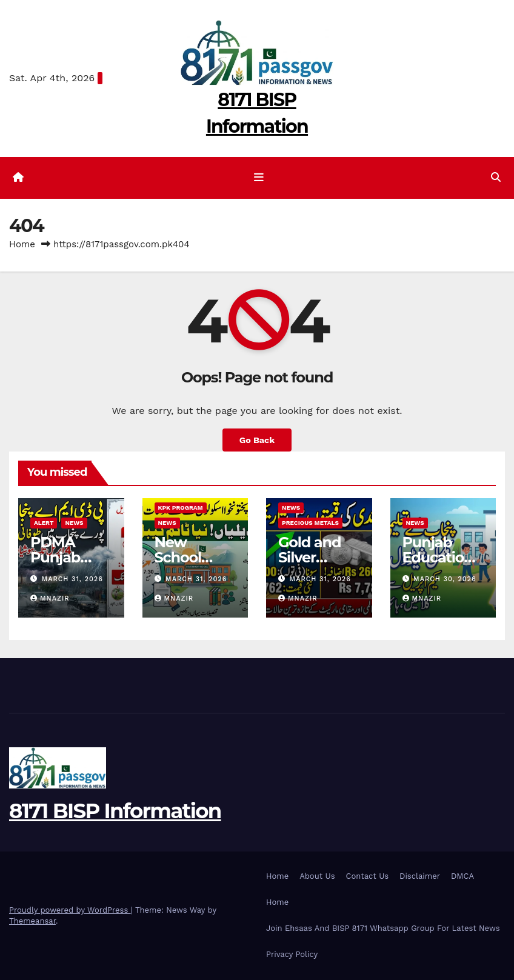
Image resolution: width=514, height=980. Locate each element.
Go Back (257, 440)
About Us (317, 876)
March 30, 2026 (445, 579)
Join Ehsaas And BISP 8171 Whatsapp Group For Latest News (383, 928)
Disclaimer (420, 876)
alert (44, 523)
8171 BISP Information (115, 811)
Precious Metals (310, 523)
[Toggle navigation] (259, 178)
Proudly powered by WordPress (70, 910)
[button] (496, 177)
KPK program (181, 508)
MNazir (50, 598)
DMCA (462, 876)
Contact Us (368, 876)
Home (22, 244)
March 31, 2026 (72, 579)
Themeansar (32, 921)
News (74, 523)
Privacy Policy (292, 954)
